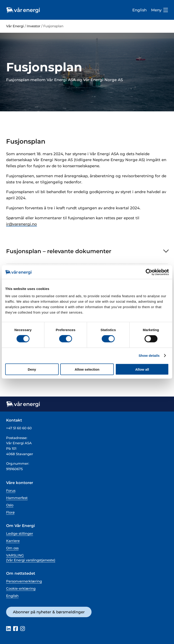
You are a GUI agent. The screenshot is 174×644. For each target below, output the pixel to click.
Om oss (12, 548)
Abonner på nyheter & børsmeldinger (49, 612)
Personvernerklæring (24, 581)
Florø (10, 512)
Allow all (142, 369)
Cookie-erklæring (21, 589)
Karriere (13, 541)
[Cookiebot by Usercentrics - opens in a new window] (149, 272)
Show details (149, 356)
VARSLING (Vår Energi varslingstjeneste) (31, 558)
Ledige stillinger (20, 534)
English (139, 10)
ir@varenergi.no (22, 224)
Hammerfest (17, 498)
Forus (11, 491)
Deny (32, 369)
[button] (87, 251)
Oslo (10, 505)
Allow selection (87, 369)
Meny (159, 10)
